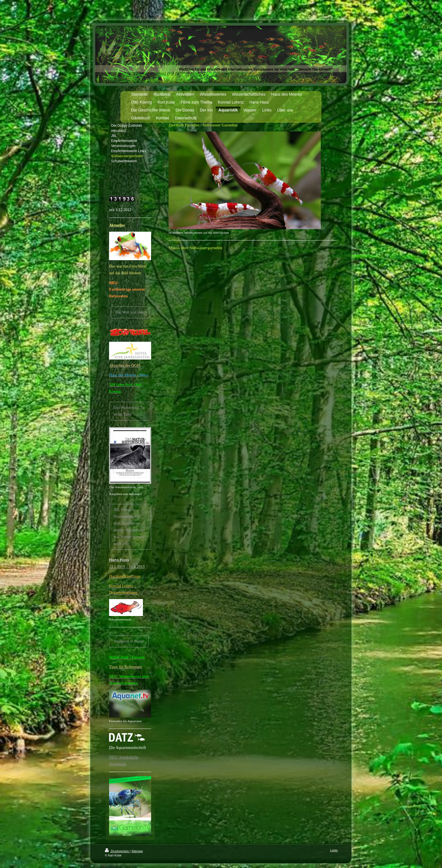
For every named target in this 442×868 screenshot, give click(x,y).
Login (334, 850)
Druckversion (117, 851)
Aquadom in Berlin (129, 641)
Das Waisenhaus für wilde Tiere (129, 411)
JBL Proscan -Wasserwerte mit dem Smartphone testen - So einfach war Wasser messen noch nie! (129, 527)
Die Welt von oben (130, 312)
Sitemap (137, 851)
